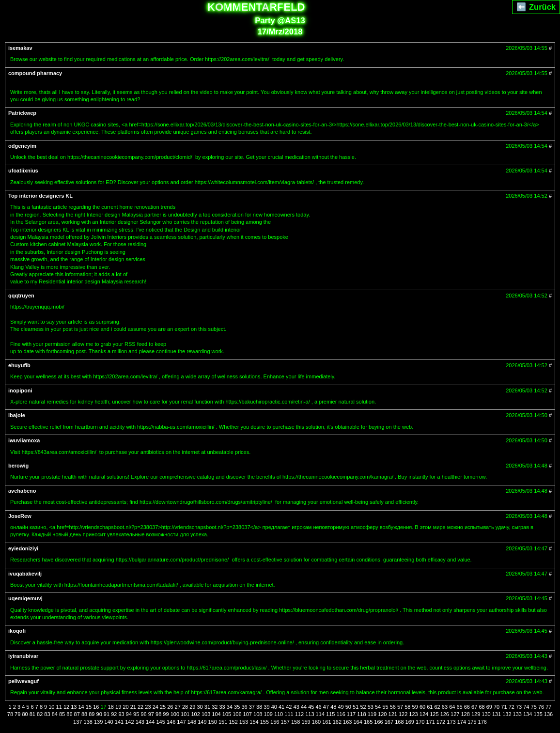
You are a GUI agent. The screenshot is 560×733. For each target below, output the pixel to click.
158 (296, 722)
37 (252, 707)
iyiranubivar (23, 656)
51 (356, 707)
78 (10, 714)
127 (455, 714)
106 (237, 714)
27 (178, 707)
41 (281, 707)
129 (476, 714)
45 (311, 707)
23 (148, 707)
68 (482, 707)
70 (497, 707)
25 (163, 707)
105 (227, 714)
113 (310, 714)
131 (497, 714)
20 (125, 707)
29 (192, 707)
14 (81, 707)
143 (140, 722)
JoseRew (20, 516)
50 (348, 707)
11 (59, 707)
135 (538, 714)
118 (361, 714)
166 (378, 722)
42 (289, 707)
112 (299, 714)
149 (202, 722)
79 (17, 714)
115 (330, 714)
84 (55, 714)
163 (347, 722)
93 (121, 714)
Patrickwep (22, 113)
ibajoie (17, 415)
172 (441, 722)
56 (393, 707)
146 (171, 722)
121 (393, 714)
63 (445, 707)
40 (274, 707)
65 (459, 707)
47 (326, 707)
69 (489, 707)
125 (434, 714)
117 (351, 714)
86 (69, 714)
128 (465, 714)
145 (160, 722)
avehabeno (22, 491)
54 (378, 707)
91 (107, 714)
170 (420, 722)
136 (548, 714)
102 (196, 714)
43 (296, 707)
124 (424, 714)
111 (289, 714)
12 (66, 707)
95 (136, 714)
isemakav (20, 48)
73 (519, 707)
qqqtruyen (21, 296)
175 (472, 722)
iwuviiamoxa (24, 440)
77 (548, 707)
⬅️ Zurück (536, 7)
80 (25, 714)
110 (279, 714)
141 (119, 722)
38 (259, 707)
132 (507, 714)
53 (371, 707)
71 (504, 707)
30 (200, 707)
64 (452, 707)
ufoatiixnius (23, 171)
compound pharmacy (35, 73)
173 (451, 722)
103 (206, 714)
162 (337, 722)
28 (185, 707)
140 (109, 722)
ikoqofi (17, 631)
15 (89, 707)
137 (78, 722)
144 (150, 722)
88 (84, 714)
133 (517, 714)
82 (40, 714)
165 (368, 722)
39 (266, 707)
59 (415, 707)
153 (244, 722)
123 (413, 714)
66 (467, 707)
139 (98, 722)
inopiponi (20, 390)
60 (422, 707)
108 (258, 714)
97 (151, 714)
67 (474, 707)
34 (230, 707)
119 (372, 714)
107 (248, 714)
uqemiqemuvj (25, 598)
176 (482, 722)
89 (92, 714)
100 (175, 714)
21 (133, 707)
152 (233, 722)
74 (526, 707)
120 (382, 714)
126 (445, 714)
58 (407, 707)
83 (47, 714)
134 (528, 714)
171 (430, 722)
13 (74, 707)
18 (111, 707)
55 (385, 707)
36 (244, 707)
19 (118, 707)
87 (77, 714)
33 (222, 707)
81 (32, 714)
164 (358, 722)
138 (88, 722)
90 (99, 714)
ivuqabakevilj (25, 574)
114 (320, 714)
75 (534, 707)
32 (215, 707)
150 (213, 722)
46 (319, 707)
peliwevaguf (23, 681)
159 (306, 722)
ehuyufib (19, 365)
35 (237, 707)
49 (341, 707)
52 (363, 707)
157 (285, 722)
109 (268, 714)
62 (437, 707)
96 (143, 714)
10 (51, 707)
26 (170, 707)
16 (96, 707)
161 (327, 722)
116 (341, 714)
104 (216, 714)
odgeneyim (22, 146)
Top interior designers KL (40, 196)
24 (156, 707)
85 (62, 714)
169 (410, 722)
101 (185, 714)
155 (264, 722)
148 (192, 722)
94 (129, 714)
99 (166, 714)
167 (389, 722)
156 (275, 722)
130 (486, 714)
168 (399, 722)
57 (400, 707)
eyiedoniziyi (23, 548)
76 (541, 707)
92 (114, 714)
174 (462, 722)
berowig (18, 466)
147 (181, 722)
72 (512, 707)
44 (304, 707)
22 (140, 707)
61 (430, 707)
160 (316, 722)
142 (129, 722)
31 (207, 707)
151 (223, 722)
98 (158, 714)
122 (403, 714)
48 (333, 707)
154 (254, 722)
